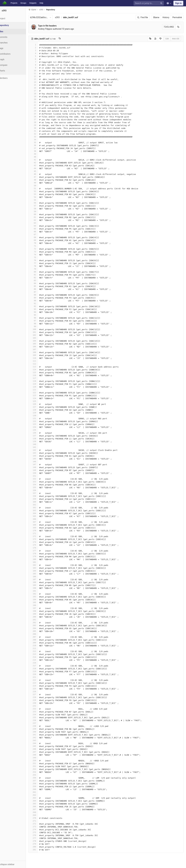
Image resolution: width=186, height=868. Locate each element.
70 (40, 243)
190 (40, 588)
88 (40, 295)
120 (40, 387)
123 (40, 395)
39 (40, 154)
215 (40, 660)
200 (40, 617)
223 (40, 683)
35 (40, 142)
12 (40, 76)
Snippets (33, 3)
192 (40, 594)
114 (40, 370)
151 (40, 476)
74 (40, 255)
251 (40, 763)
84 (40, 283)
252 (40, 766)
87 (40, 292)
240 (40, 732)
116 (40, 375)
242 (40, 738)
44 (40, 168)
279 (40, 844)
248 (40, 755)
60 (40, 214)
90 (40, 301)
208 (40, 640)
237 (40, 723)
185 (40, 574)
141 (40, 447)
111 (40, 361)
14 (40, 82)
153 (40, 482)
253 (40, 769)
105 (40, 344)
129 (40, 413)
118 (40, 381)
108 (40, 352)
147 (40, 464)
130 (40, 416)
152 (40, 479)
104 (40, 341)
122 (40, 393)
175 (40, 545)
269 (40, 815)
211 (40, 648)
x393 (65, 17)
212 (40, 651)
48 (40, 180)
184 (40, 571)
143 (40, 453)
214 (40, 657)
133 (40, 424)
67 (40, 234)
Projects (14, 3)
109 (40, 355)
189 (40, 585)
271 (40, 821)
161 (40, 505)
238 (40, 726)
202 (40, 623)
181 (40, 562)
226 (40, 692)
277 (40, 838)
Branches (10, 43)
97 (40, 321)
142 (40, 450)
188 (40, 582)
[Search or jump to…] (149, 3)
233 (40, 712)
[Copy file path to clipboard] (67, 39)
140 (40, 444)
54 (40, 197)
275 (40, 832)
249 (40, 758)
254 (40, 772)
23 (40, 108)
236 (40, 720)
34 (40, 140)
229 (40, 700)
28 (40, 122)
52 (40, 191)
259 (40, 786)
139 (40, 441)
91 (40, 303)
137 (40, 436)
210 (40, 646)
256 (40, 778)
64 (40, 226)
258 (40, 783)
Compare (10, 65)
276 (40, 835)
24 (40, 111)
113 (40, 367)
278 (40, 841)
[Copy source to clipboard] (150, 39)
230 (40, 703)
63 (40, 223)
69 (40, 240)
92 (40, 306)
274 (40, 829)
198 (40, 611)
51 (40, 188)
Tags (8, 48)
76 (40, 260)
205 (40, 631)
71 (40, 246)
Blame (156, 17)
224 (40, 686)
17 (40, 91)
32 (40, 134)
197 (40, 608)
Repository (58, 10)
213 (40, 654)
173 (40, 539)
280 (40, 847)
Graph (9, 59)
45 (40, 171)
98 (40, 324)
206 (40, 634)
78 (40, 266)
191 (40, 591)
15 (40, 85)
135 (40, 430)
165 (40, 516)
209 (40, 643)
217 (40, 666)
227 (40, 694)
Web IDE (176, 39)
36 (40, 145)
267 (40, 809)
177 (40, 551)
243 (40, 740)
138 (40, 439)
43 (40, 165)
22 (40, 105)
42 (40, 163)
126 (40, 404)
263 (40, 798)
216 (40, 663)
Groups (23, 3)
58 (40, 209)
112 (40, 364)
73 (40, 252)
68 (40, 237)
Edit (167, 39)
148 (40, 467)
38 (40, 151)
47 (40, 177)
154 (40, 485)
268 (40, 812)
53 (40, 194)
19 (40, 96)
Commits (10, 37)
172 (40, 536)
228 (40, 697)
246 (40, 749)
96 (40, 318)
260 (40, 789)
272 (40, 824)
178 (40, 554)
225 (40, 689)
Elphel (40, 10)
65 (40, 229)
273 (40, 827)
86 (40, 289)
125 (40, 401)
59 (40, 211)
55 (40, 200)
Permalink (177, 17)
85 (40, 286)
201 (40, 620)
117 (40, 378)
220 (40, 674)
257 (40, 781)
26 (40, 117)
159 (40, 499)
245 (40, 746)
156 (40, 490)
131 (40, 418)
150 (40, 473)
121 (40, 390)
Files (8, 31)
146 (40, 462)
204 (40, 628)
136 (40, 433)
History (166, 17)
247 (40, 752)
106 (40, 347)
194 (40, 600)
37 (40, 148)
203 (40, 625)
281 (40, 850)
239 (40, 729)
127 (40, 407)
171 (40, 533)
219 (40, 671)
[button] (17, 864)
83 (40, 280)
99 (40, 326)
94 (40, 312)
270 (40, 818)
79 (40, 269)
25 (40, 114)
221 (40, 677)
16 (40, 88)
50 (40, 186)
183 (40, 568)
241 (40, 735)
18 (40, 94)
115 (40, 372)
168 (40, 525)
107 (40, 349)
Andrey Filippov (53, 29)
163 (40, 510)
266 (40, 806)
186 (40, 577)
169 (40, 528)
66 (40, 232)
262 (40, 795)
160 (40, 502)
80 (40, 272)
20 (40, 99)
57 (40, 206)
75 (40, 257)
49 (40, 183)
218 (40, 669)
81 (40, 275)
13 (40, 79)
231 (40, 706)
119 (40, 384)
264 (40, 801)
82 (40, 278)
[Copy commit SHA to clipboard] (178, 27)
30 (40, 128)
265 (40, 804)
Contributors (12, 54)
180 (40, 559)
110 (40, 358)
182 (40, 565)
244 (40, 743)
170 (40, 531)
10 (40, 71)
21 (40, 102)
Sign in (178, 3)
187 (40, 579)
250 (40, 761)
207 (40, 637)
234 (40, 715)
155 (40, 487)
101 (40, 332)
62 (40, 220)
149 (40, 470)
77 (40, 263)
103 (40, 338)
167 (40, 522)
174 (40, 542)
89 (40, 298)
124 (40, 398)
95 (40, 315)
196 (40, 605)
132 (40, 421)
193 (40, 597)
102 (40, 335)
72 (40, 249)
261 (40, 792)
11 (40, 73)
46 (40, 174)
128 (40, 410)
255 (40, 775)
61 (40, 217)
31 (40, 131)
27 (40, 119)
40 (40, 157)
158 (40, 496)
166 (40, 519)
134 (40, 427)
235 (40, 717)
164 (40, 513)
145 (40, 459)
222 (40, 680)
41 (40, 160)
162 (40, 508)
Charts (9, 71)
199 (40, 614)
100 (40, 329)
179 (40, 556)
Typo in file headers (55, 26)
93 (40, 309)
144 (40, 456)
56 (40, 203)
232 (40, 709)
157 (40, 493)
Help (41, 3)
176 (40, 548)
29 (40, 125)
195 (40, 602)
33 (40, 137)
